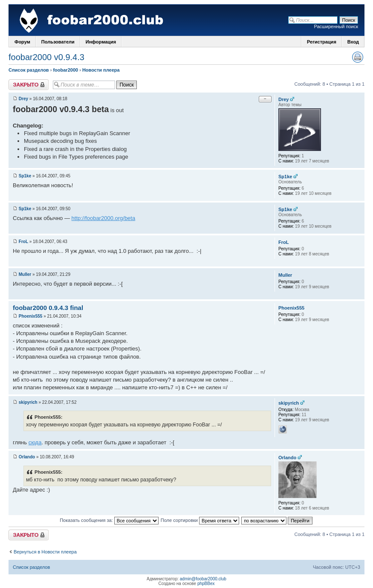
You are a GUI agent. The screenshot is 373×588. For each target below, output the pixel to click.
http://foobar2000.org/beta (104, 218)
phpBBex (206, 584)
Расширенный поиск (336, 26)
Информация (101, 42)
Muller (25, 274)
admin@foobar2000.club (203, 579)
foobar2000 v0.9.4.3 (46, 57)
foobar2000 (65, 70)
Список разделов (29, 70)
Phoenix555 (31, 316)
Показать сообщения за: (109, 520)
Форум (22, 42)
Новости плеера (101, 70)
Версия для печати (358, 57)
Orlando (27, 457)
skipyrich (28, 402)
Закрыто (29, 85)
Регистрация (322, 42)
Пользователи (58, 42)
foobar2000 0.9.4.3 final (48, 308)
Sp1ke (25, 176)
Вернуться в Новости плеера (45, 552)
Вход (353, 42)
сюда (35, 442)
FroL (23, 242)
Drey (23, 99)
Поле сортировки (200, 520)
